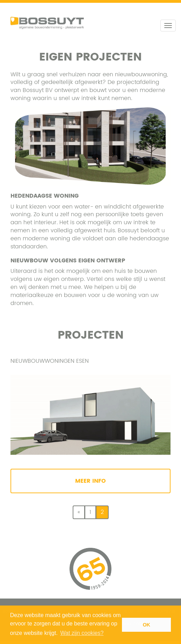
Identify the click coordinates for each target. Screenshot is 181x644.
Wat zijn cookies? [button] (82, 633)
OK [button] (146, 625)
